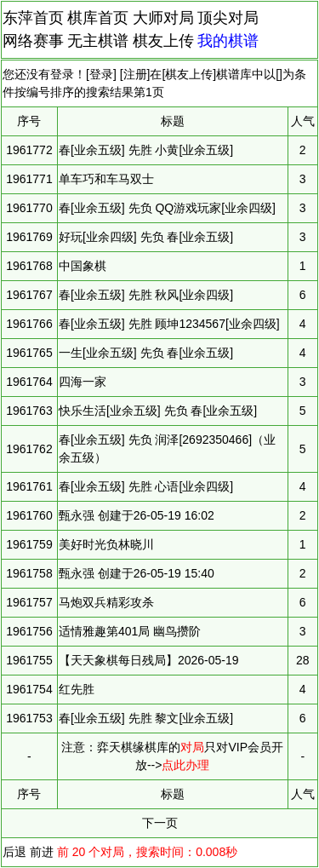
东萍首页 (33, 18)
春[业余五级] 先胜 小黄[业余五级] (146, 150)
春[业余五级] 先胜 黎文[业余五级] (146, 718)
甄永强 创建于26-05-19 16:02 (137, 515)
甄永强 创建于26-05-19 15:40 (137, 573)
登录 (101, 74)
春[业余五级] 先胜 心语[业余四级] (146, 486)
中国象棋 (83, 266)
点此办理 (185, 765)
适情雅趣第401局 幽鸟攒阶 (130, 631)
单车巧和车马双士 (106, 179)
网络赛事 (33, 41)
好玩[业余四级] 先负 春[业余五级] (146, 237)
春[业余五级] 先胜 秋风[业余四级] (146, 295)
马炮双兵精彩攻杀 (106, 602)
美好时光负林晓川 (106, 544)
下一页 (160, 823)
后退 (14, 852)
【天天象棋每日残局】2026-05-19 (149, 660)
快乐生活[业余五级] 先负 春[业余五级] (158, 411)
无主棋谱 (98, 41)
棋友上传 (163, 41)
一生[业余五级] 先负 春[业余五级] (146, 353)
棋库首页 (98, 18)
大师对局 (163, 18)
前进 (42, 852)
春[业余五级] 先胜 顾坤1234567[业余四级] (169, 324)
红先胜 (77, 689)
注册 (135, 74)
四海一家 (83, 382)
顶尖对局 (228, 18)
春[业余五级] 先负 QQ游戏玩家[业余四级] (167, 208)
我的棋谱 (228, 41)
